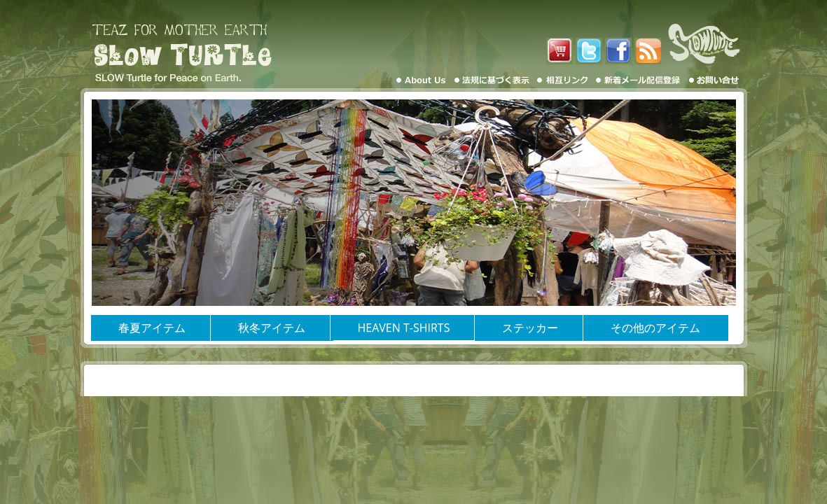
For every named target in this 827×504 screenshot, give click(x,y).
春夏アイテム (152, 328)
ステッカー (530, 328)
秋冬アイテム (272, 328)
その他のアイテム (655, 328)
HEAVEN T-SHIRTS (404, 328)
